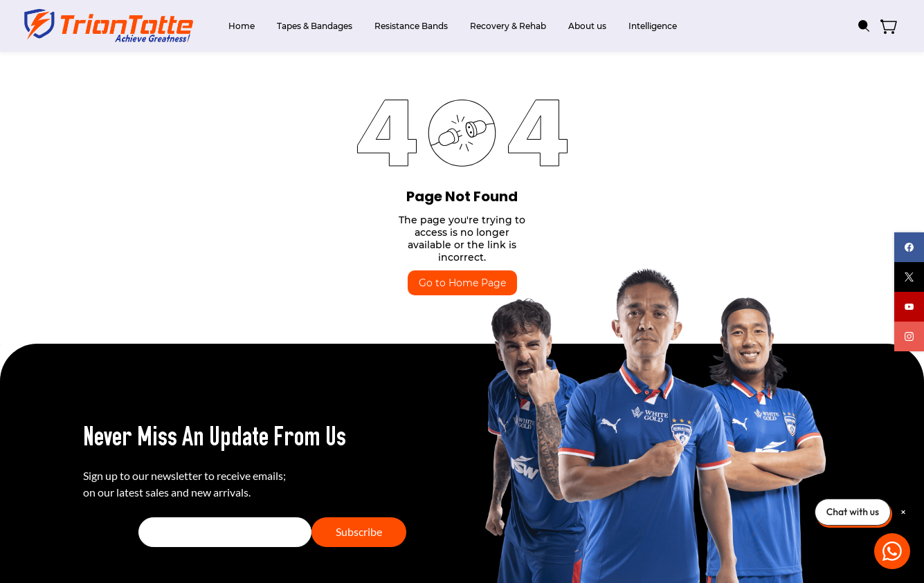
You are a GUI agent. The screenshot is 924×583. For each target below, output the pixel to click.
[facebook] (909, 247)
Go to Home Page (462, 283)
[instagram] (909, 336)
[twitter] (909, 277)
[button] (894, 26)
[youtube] (909, 307)
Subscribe (359, 531)
